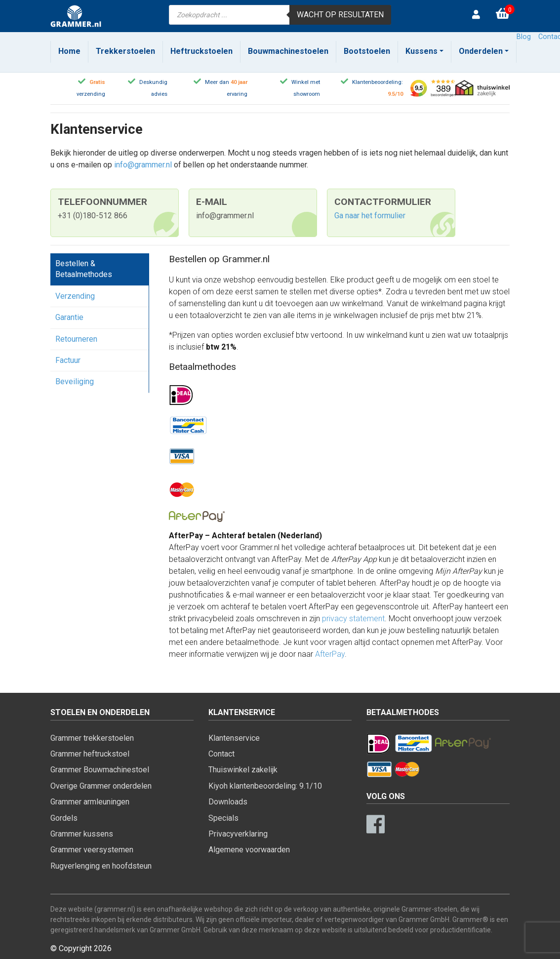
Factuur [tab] (68, 360)
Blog (524, 37)
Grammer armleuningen (90, 802)
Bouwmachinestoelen (288, 51)
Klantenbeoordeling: (378, 82)
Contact (221, 754)
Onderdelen (481, 51)
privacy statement (353, 619)
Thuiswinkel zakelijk (243, 770)
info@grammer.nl (143, 165)
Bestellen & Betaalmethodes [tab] (84, 269)
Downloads (228, 802)
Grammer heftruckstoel (90, 754)
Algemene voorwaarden (249, 850)
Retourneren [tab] (76, 339)
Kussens (421, 51)
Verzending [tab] (75, 296)
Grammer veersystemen (92, 850)
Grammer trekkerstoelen (92, 738)
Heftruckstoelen (201, 51)
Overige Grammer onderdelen (101, 786)
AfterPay (330, 654)
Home (69, 51)
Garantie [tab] (69, 317)
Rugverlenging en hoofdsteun (101, 866)
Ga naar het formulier (370, 216)
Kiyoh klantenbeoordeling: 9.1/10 (265, 786)
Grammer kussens (82, 834)
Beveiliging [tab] (75, 381)
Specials (223, 818)
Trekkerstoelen (125, 51)
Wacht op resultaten (340, 15)
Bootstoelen (367, 51)
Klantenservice (234, 738)
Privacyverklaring (238, 834)
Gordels (64, 818)
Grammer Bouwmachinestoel (100, 770)
